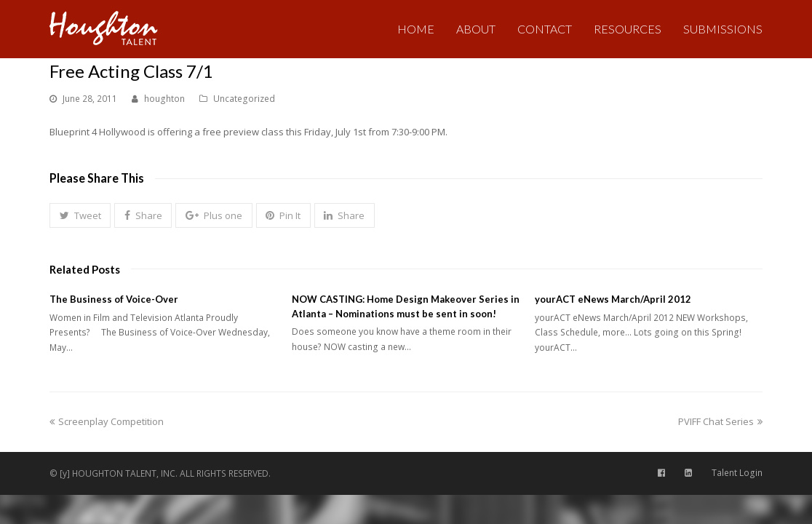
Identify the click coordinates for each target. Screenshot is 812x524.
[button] (80, 215)
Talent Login (737, 473)
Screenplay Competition (107, 421)
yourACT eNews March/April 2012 (613, 299)
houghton (164, 99)
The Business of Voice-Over (114, 299)
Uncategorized (244, 99)
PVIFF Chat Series (720, 421)
